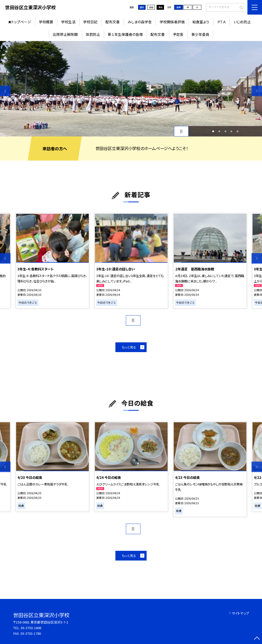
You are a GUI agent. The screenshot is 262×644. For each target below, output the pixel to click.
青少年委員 (200, 34)
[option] (131, 89)
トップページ (21, 22)
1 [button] (213, 131)
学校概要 (46, 22)
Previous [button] (5, 91)
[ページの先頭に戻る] (257, 639)
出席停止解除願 (65, 34)
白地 (151, 7)
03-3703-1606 (31, 628)
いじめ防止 (242, 22)
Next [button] (257, 91)
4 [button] (231, 131)
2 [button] (219, 131)
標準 (179, 7)
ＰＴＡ (221, 22)
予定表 (178, 34)
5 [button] (237, 131)
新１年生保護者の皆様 (125, 34)
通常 (142, 7)
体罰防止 (93, 34)
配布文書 (113, 22)
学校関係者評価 (172, 22)
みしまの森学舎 (140, 22)
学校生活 (68, 22)
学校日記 (90, 22)
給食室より (201, 22)
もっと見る (129, 347)
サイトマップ (240, 613)
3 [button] (225, 131)
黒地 (160, 7)
